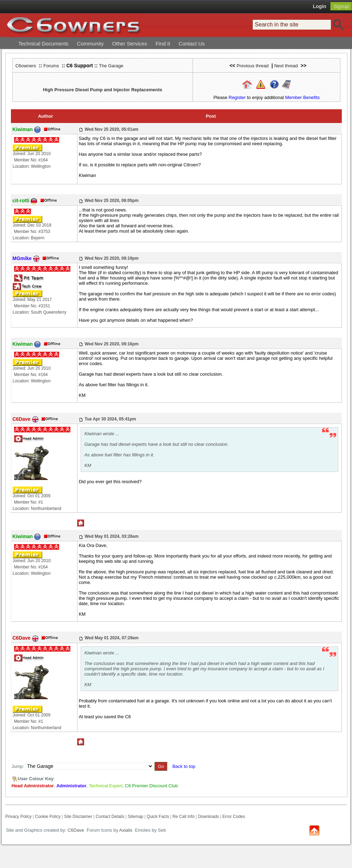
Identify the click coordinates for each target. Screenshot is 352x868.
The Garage (111, 66)
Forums (51, 66)
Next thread (286, 66)
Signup (341, 6)
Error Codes (234, 817)
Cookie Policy (48, 817)
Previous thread (253, 66)
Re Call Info (184, 817)
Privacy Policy (18, 817)
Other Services (129, 44)
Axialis (126, 830)
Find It (163, 44)
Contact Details (110, 817)
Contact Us (191, 44)
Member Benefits (302, 97)
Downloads (208, 817)
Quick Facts (159, 817)
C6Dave (75, 830)
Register (237, 97)
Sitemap (136, 817)
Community (90, 44)
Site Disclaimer (78, 817)
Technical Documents (43, 44)
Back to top (184, 766)
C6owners (26, 66)
